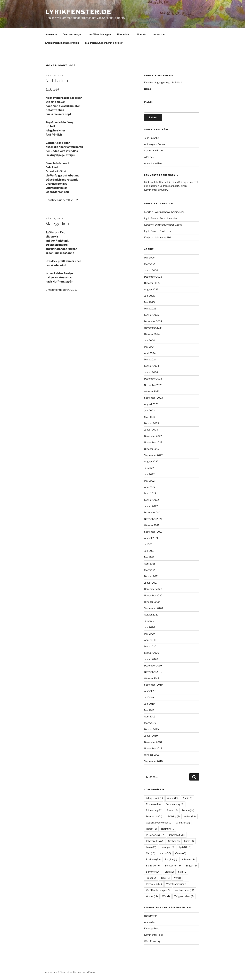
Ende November (169, 218)
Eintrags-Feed (152, 928)
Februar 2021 (151, 576)
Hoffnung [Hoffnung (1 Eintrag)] (168, 829)
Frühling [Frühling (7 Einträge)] (174, 816)
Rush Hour (165, 231)
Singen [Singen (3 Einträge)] (191, 866)
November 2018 (153, 748)
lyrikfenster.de (79, 12)
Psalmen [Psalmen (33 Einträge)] (153, 859)
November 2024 (153, 328)
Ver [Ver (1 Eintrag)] (177, 878)
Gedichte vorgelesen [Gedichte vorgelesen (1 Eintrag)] (159, 823)
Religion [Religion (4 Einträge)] (171, 859)
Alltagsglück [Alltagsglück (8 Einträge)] (154, 798)
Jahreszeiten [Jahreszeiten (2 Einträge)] (154, 841)
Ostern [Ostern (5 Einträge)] (181, 853)
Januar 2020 (151, 659)
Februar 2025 (152, 315)
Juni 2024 (149, 340)
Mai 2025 (149, 302)
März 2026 (150, 264)
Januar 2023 (151, 430)
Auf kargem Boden (154, 144)
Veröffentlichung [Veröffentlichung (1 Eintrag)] (177, 884)
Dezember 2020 (153, 589)
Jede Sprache (152, 138)
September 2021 (153, 532)
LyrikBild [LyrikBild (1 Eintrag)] (185, 847)
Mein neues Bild (162, 237)
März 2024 (150, 359)
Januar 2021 (151, 583)
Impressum (159, 34)
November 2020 (153, 595)
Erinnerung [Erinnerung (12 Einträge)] (154, 810)
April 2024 (150, 353)
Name (172, 93)
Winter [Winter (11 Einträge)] (152, 896)
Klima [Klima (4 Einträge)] (189, 841)
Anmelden (150, 922)
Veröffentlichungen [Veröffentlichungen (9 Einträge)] (158, 890)
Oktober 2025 (152, 283)
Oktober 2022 (152, 449)
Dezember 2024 (153, 321)
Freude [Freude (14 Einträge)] (188, 810)
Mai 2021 (149, 557)
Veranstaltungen (73, 34)
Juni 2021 (149, 551)
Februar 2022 (151, 500)
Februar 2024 (152, 366)
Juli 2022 (149, 468)
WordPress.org (152, 941)
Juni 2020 (150, 627)
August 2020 (151, 615)
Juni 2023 (149, 410)
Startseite (51, 34)
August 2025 (151, 289)
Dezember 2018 (153, 742)
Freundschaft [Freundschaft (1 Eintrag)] (155, 816)
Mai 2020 (149, 634)
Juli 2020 (149, 621)
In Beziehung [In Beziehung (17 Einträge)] (155, 835)
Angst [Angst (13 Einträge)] (173, 798)
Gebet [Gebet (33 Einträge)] (190, 816)
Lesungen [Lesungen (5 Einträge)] (168, 847)
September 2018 (153, 761)
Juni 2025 (149, 296)
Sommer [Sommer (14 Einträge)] (153, 872)
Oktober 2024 (152, 334)
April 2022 (150, 487)
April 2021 (150, 564)
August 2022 (151, 461)
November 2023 (153, 385)
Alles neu (149, 157)
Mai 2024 (149, 347)
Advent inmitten (153, 163)
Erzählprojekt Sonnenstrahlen (62, 43)
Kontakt (142, 34)
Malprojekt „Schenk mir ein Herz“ (104, 43)
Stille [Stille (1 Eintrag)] (182, 872)
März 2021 (150, 570)
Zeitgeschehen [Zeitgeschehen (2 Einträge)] (184, 896)
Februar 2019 (151, 729)
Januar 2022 (151, 506)
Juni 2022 (149, 474)
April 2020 (150, 640)
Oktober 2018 (152, 755)
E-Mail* (172, 107)
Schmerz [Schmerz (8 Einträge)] (188, 859)
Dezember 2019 (153, 666)
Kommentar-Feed (154, 935)
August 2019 (151, 691)
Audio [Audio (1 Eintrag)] (187, 798)
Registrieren (151, 916)
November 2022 (153, 442)
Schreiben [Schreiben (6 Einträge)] (153, 866)
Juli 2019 (149, 697)
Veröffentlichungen (100, 34)
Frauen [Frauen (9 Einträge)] (172, 810)
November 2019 (153, 672)
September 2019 (153, 685)
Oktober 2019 (152, 678)
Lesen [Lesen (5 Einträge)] (151, 847)
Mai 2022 (149, 481)
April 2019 (150, 717)
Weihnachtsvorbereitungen (170, 212)
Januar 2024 (151, 372)
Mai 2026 (149, 258)
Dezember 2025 (153, 277)
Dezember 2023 (153, 379)
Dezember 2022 (153, 436)
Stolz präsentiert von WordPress (77, 972)
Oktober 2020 (152, 602)
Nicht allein (57, 81)
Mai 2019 (149, 710)
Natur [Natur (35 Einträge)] (165, 853)
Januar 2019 (151, 736)
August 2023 (151, 404)
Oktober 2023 (152, 391)
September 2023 (153, 398)
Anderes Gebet (173, 225)
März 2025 (150, 309)
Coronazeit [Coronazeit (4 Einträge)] (154, 804)
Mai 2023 (149, 417)
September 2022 (153, 455)
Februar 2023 (152, 423)
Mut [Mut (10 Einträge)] (151, 853)
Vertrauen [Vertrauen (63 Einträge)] (154, 884)
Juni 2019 (149, 704)
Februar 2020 (152, 653)
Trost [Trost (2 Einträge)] (165, 878)
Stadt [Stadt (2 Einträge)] (169, 872)
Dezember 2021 (153, 512)
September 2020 (154, 608)
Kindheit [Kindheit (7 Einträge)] (174, 841)
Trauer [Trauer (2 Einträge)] (151, 878)
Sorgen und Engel (154, 150)
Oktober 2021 (152, 525)
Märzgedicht (58, 223)
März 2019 (150, 723)
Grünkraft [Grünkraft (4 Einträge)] (183, 823)
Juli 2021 (149, 544)
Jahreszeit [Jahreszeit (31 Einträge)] (177, 835)
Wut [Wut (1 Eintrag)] (166, 896)
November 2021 (153, 519)
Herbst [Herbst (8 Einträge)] (151, 829)
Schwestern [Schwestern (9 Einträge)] (173, 866)
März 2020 (150, 646)
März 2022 (150, 493)
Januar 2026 (151, 270)
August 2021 (151, 538)
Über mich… (124, 34)
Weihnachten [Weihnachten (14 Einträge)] (184, 890)
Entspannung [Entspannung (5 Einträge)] (175, 804)
